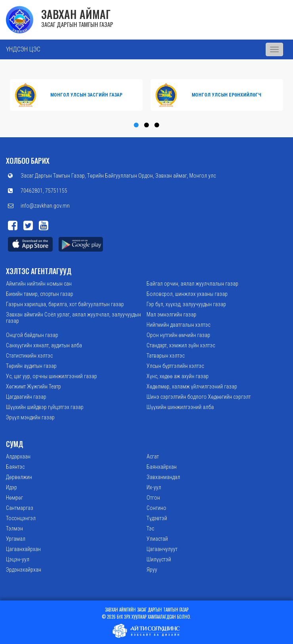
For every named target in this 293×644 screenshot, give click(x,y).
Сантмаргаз (20, 508)
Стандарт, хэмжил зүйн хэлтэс (181, 345)
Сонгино (156, 508)
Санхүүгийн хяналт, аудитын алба (44, 345)
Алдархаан (18, 456)
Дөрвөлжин (19, 477)
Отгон (153, 498)
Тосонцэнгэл (21, 518)
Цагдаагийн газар (26, 397)
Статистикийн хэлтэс (29, 356)
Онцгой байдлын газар (32, 335)
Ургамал (16, 539)
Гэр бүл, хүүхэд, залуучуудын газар (186, 304)
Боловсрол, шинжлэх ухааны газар (187, 294)
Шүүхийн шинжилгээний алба (180, 407)
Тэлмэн (14, 528)
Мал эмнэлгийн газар (171, 314)
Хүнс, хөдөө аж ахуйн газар (178, 376)
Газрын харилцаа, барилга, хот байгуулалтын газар (65, 304)
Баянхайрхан (162, 467)
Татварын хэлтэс (166, 356)
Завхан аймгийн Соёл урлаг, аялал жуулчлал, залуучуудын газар (73, 318)
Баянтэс (15, 467)
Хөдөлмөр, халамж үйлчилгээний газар (192, 386)
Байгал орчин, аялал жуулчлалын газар (192, 284)
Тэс (150, 528)
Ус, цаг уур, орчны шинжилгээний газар (51, 376)
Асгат (153, 456)
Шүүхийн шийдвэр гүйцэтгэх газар (45, 407)
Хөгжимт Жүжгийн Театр (33, 386)
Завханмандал (163, 477)
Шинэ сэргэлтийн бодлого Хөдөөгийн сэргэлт (199, 397)
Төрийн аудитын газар (31, 366)
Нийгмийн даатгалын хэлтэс (178, 325)
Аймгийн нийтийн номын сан (39, 284)
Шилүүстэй (159, 559)
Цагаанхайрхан (23, 549)
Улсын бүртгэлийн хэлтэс (175, 366)
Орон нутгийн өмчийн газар (178, 335)
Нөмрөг (14, 498)
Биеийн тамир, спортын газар (40, 294)
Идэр (11, 487)
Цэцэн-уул (18, 559)
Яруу (152, 570)
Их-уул (154, 487)
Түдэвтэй (157, 518)
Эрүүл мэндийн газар (30, 417)
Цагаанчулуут (162, 549)
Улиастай (157, 539)
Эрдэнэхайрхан (24, 570)
